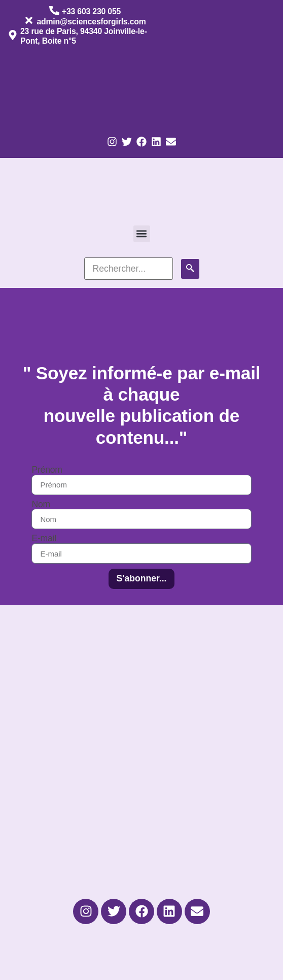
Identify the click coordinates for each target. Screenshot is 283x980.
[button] (142, 234)
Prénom (47, 470)
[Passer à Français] (40, 88)
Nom (41, 505)
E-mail (44, 539)
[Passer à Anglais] (100, 88)
